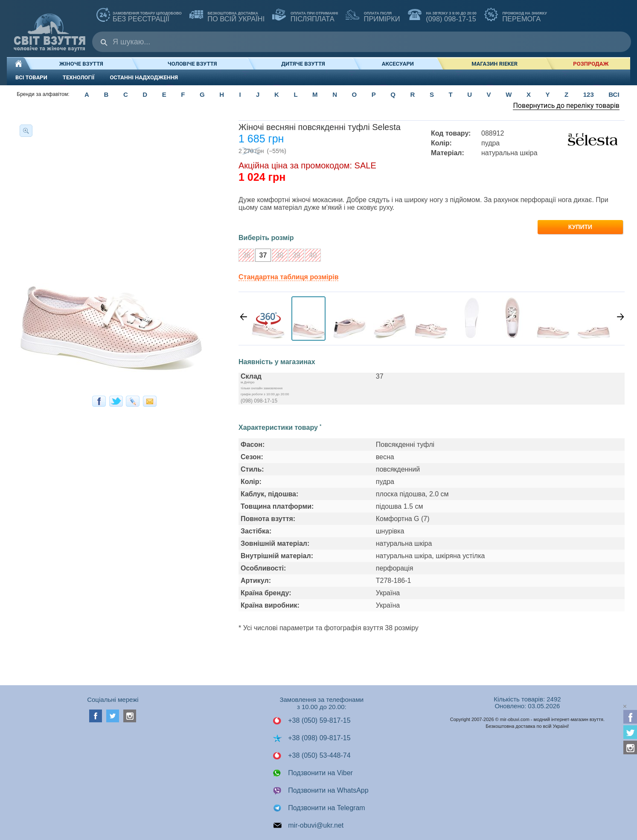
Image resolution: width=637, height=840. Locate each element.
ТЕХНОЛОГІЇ (79, 77)
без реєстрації (139, 16)
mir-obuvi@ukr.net (308, 826)
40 (311, 256)
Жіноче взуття (81, 64)
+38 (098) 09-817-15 (312, 738)
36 (244, 256)
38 (278, 256)
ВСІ (614, 94)
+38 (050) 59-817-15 (312, 721)
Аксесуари (398, 64)
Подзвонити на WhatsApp (321, 791)
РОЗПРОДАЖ (591, 64)
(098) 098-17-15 (442, 16)
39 (294, 256)
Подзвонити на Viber (313, 773)
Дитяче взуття (303, 64)
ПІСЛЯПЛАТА (305, 16)
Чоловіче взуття (192, 64)
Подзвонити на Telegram (319, 808)
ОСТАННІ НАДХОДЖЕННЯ (144, 77)
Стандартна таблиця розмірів (288, 277)
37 (261, 256)
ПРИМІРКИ (373, 16)
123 (589, 94)
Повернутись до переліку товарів (566, 106)
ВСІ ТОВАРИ (31, 77)
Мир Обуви (49, 28)
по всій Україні (227, 16)
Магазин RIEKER (494, 64)
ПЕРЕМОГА (516, 16)
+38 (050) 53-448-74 (312, 756)
